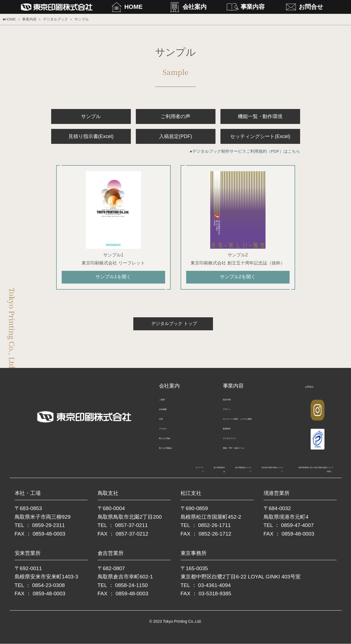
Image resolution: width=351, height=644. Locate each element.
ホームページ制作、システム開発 (256, 422)
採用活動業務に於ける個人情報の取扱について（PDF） (281, 471)
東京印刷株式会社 (63, 7)
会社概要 (168, 413)
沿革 (163, 422)
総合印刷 (232, 403)
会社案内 (195, 7)
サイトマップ (47, 471)
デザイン (232, 413)
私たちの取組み (175, 451)
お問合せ (311, 7)
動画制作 (232, 432)
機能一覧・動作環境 (260, 116)
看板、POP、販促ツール (248, 451)
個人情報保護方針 (84, 471)
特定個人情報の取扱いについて (192, 471)
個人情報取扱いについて (132, 471)
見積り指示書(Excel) (91, 136)
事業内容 (253, 7)
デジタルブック (55, 19)
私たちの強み (172, 442)
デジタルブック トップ (173, 327)
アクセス (168, 432)
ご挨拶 (166, 403)
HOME (134, 7)
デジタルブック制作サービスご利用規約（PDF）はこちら (246, 151)
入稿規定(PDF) (176, 136)
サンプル (91, 116)
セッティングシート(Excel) (260, 136)
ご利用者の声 (176, 116)
